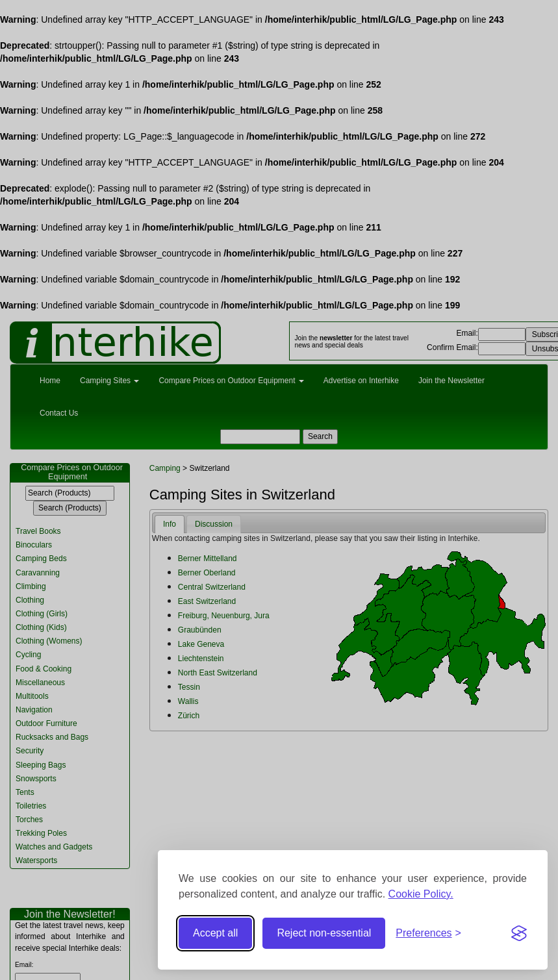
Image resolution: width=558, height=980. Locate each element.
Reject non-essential (324, 933)
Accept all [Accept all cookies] (215, 933)
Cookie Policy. (421, 894)
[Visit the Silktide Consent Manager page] (519, 933)
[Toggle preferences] (428, 934)
